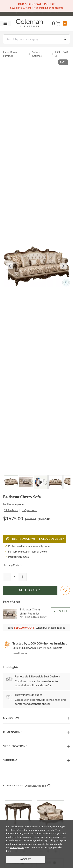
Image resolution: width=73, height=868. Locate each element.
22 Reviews (11, 510)
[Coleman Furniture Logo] (29, 24)
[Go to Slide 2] (26, 482)
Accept (26, 860)
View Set (60, 611)
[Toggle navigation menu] (5, 24)
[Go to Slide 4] (55, 482)
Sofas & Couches (37, 54)
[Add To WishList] (65, 590)
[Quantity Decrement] (7, 577)
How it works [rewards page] (20, 653)
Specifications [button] (15, 746)
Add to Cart (30, 590)
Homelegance (15, 504)
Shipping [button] (10, 761)
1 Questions (29, 510)
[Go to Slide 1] (11, 482)
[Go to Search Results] (65, 39)
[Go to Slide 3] (41, 482)
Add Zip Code (13, 565)
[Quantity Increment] (22, 577)
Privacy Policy (17, 847)
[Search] (36, 39)
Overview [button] (11, 718)
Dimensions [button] (13, 732)
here (9, 851)
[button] (54, 24)
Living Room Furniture (10, 54)
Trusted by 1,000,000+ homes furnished (40, 643)
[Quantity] (15, 577)
